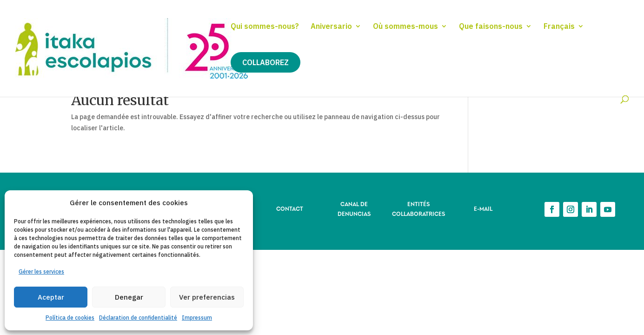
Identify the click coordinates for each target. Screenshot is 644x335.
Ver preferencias (207, 297)
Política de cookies (70, 318)
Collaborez (266, 62)
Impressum (197, 318)
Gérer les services (41, 271)
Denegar (129, 297)
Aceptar (51, 297)
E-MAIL (483, 208)
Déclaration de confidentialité (138, 318)
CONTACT (290, 208)
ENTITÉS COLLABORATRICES (418, 208)
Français (559, 27)
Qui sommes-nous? (265, 27)
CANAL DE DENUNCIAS (354, 208)
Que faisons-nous (491, 27)
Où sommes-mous (405, 27)
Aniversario (331, 27)
